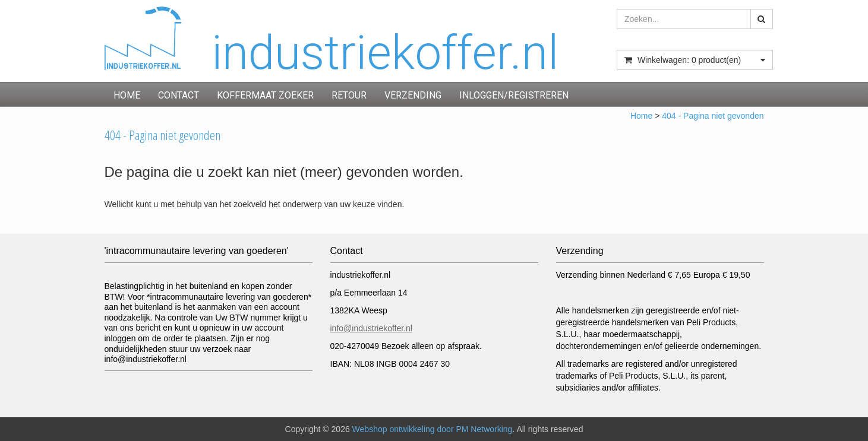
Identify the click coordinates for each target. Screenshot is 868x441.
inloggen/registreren (514, 95)
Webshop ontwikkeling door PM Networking (433, 429)
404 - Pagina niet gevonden (713, 116)
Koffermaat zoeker (265, 95)
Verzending (413, 95)
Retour (349, 95)
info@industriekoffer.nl (371, 328)
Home (127, 95)
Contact (179, 95)
